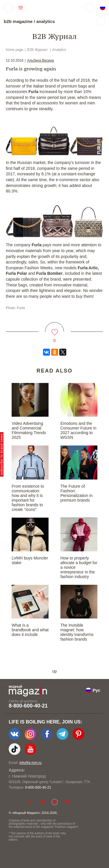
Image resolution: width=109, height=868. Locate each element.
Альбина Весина (40, 60)
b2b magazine (18, 21)
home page (15, 50)
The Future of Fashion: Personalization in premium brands (77, 493)
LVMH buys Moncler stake (30, 560)
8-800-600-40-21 (28, 706)
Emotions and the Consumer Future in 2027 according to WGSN (78, 430)
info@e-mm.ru (31, 763)
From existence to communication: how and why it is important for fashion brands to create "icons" (28, 498)
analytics (46, 21)
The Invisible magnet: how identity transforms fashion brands (77, 632)
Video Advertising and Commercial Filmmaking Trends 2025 (29, 430)
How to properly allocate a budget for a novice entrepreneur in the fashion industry (79, 567)
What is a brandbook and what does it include (30, 630)
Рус (97, 690)
